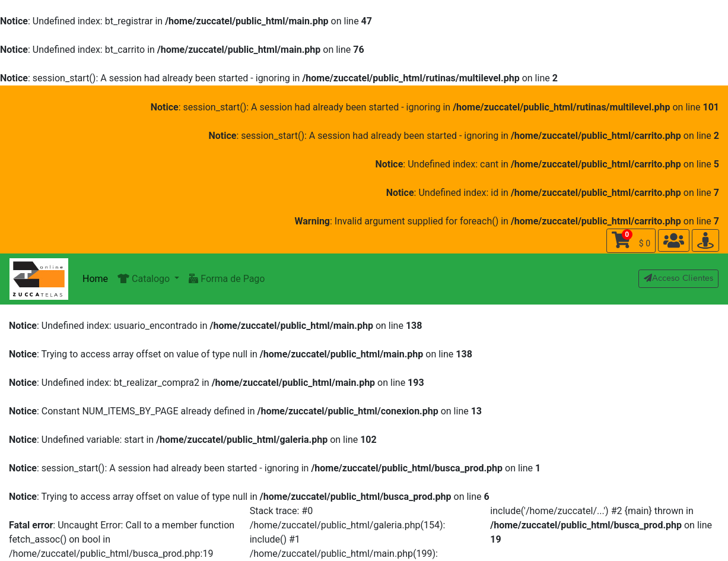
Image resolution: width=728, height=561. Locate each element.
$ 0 (631, 239)
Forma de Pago (227, 279)
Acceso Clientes (678, 278)
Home (95, 279)
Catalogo (145, 279)
